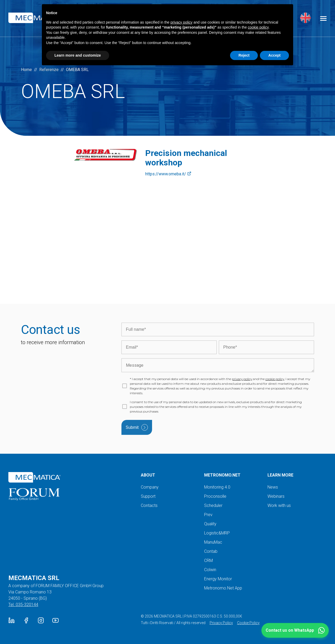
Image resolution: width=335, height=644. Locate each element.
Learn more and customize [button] (78, 55)
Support (148, 496)
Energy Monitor (218, 579)
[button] (295, 630)
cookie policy (275, 379)
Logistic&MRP (217, 533)
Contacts (149, 505)
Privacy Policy (221, 623)
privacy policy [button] (181, 22)
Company (150, 487)
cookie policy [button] (258, 27)
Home (26, 70)
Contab (211, 551)
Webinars (276, 496)
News (273, 487)
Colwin (210, 570)
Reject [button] (244, 55)
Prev (208, 515)
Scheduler (213, 505)
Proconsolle (215, 496)
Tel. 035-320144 (23, 605)
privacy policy (242, 379)
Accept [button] (274, 55)
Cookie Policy (248, 623)
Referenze (49, 70)
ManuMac (213, 542)
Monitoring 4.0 (217, 487)
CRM (208, 561)
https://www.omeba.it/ (168, 174)
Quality (210, 524)
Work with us (279, 505)
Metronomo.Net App (223, 588)
